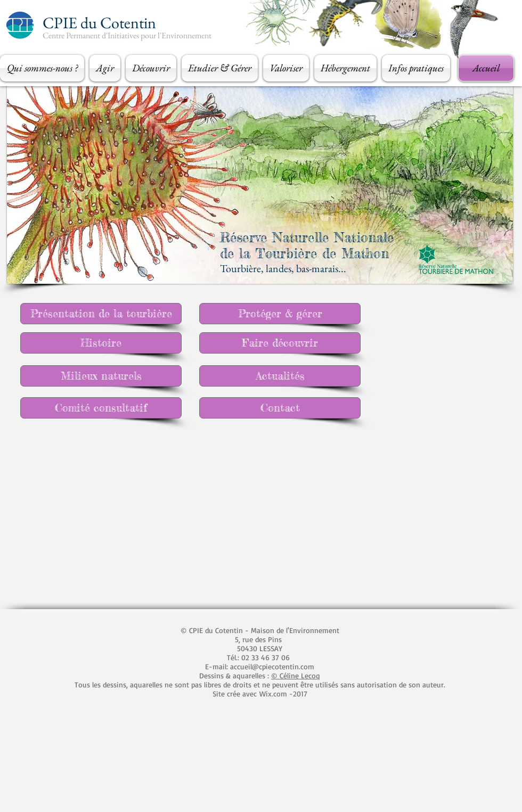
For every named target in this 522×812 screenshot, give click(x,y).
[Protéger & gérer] (280, 314)
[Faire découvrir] (280, 343)
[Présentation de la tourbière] (101, 314)
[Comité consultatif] (101, 408)
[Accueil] (486, 68)
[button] (43, 68)
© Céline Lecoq (296, 675)
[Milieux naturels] (101, 376)
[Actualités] (280, 376)
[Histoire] (101, 343)
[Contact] (280, 408)
